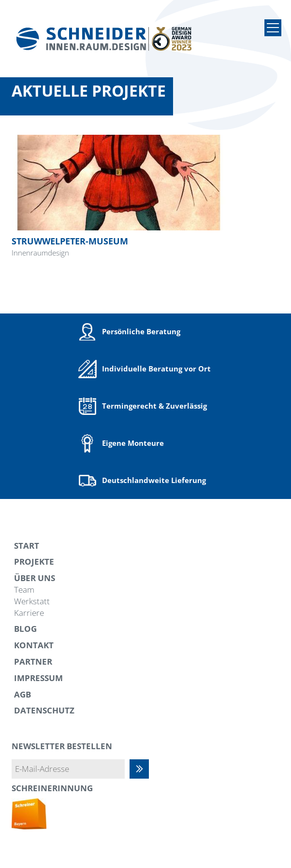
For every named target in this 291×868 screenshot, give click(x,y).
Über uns (35, 578)
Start (27, 546)
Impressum (38, 678)
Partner (33, 662)
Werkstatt (32, 601)
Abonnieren (144, 769)
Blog (25, 629)
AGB (22, 694)
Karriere (29, 613)
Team (24, 590)
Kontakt (34, 645)
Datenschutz (44, 710)
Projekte (34, 562)
